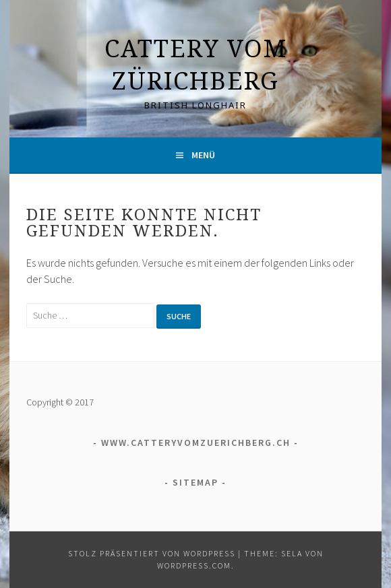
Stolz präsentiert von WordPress (152, 553)
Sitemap (195, 482)
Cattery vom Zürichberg (196, 64)
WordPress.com (194, 565)
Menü (203, 155)
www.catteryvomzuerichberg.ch (196, 443)
